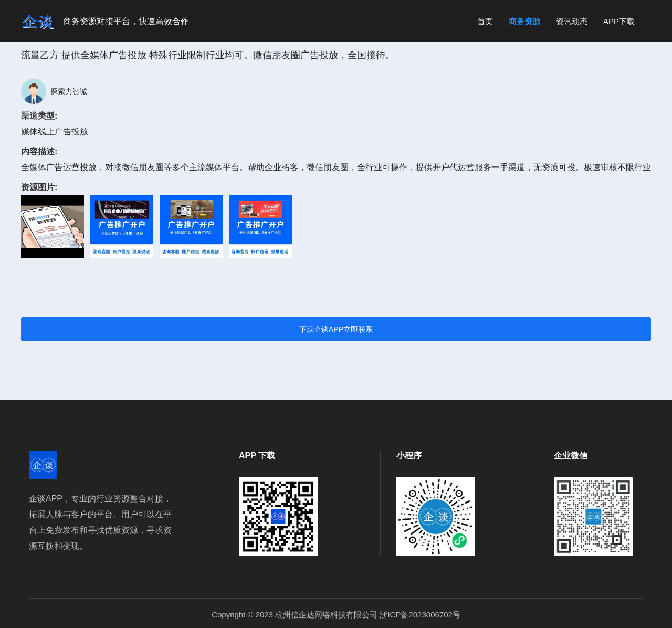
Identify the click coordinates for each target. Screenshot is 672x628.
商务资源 (524, 21)
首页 (485, 21)
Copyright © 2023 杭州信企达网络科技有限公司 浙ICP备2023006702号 (336, 615)
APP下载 (619, 21)
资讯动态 (572, 21)
